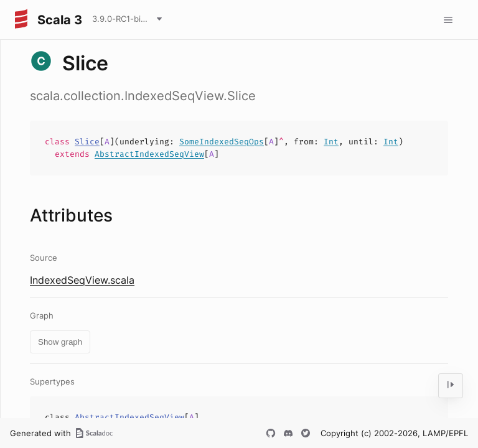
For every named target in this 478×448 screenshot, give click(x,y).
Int (331, 142)
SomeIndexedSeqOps (222, 142)
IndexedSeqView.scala (82, 280)
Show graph (60, 342)
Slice (87, 142)
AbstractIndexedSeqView (149, 154)
